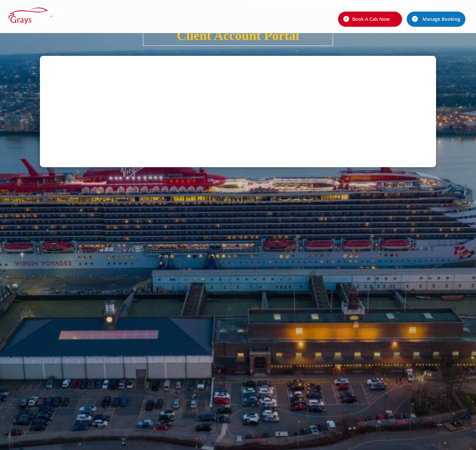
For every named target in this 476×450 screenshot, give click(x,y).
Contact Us (317, 19)
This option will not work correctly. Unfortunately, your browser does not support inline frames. (238, 110)
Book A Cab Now (371, 19)
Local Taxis (204, 19)
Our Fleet (286, 19)
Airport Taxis (246, 19)
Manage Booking (441, 19)
